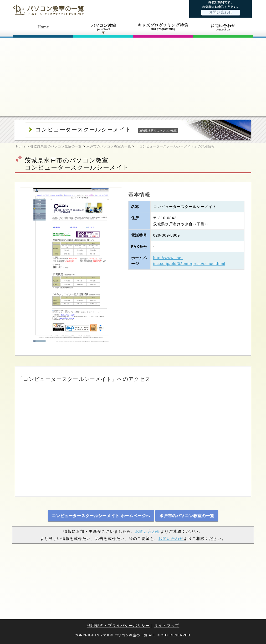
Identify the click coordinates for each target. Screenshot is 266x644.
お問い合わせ (221, 12)
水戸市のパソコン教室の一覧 (109, 146)
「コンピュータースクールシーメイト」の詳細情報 (175, 146)
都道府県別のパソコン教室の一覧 (56, 146)
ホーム (43, 28)
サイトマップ (167, 625)
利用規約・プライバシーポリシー (118, 625)
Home (21, 146)
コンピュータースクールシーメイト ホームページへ (101, 516)
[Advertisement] (133, 77)
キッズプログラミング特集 (163, 28)
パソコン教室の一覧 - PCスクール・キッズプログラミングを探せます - (49, 10)
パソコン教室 (103, 28)
